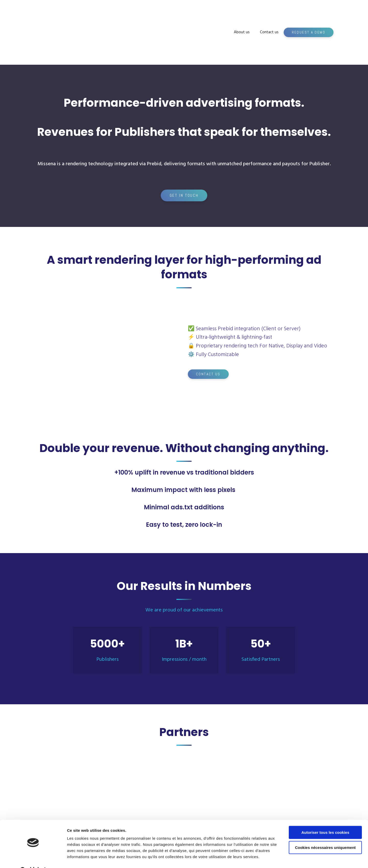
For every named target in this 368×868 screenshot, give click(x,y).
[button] (309, 32)
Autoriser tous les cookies (325, 820)
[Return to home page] (74, 32)
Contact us (269, 32)
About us (242, 32)
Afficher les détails (84, 858)
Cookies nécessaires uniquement (325, 834)
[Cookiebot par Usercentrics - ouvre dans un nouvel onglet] (33, 858)
